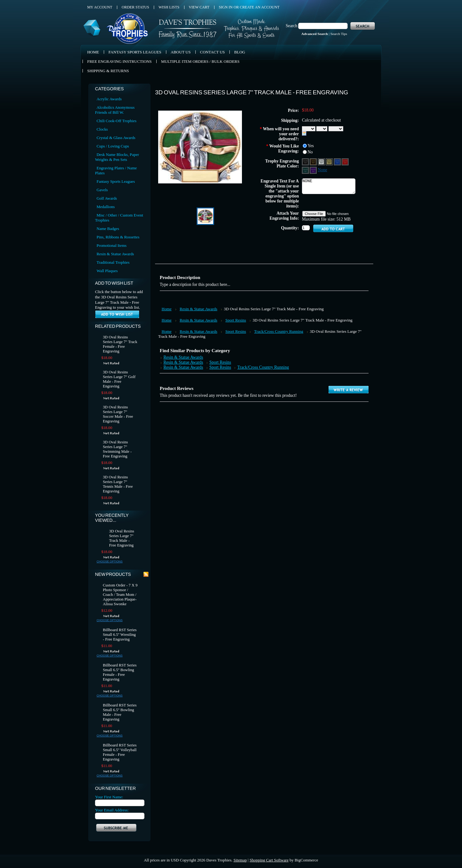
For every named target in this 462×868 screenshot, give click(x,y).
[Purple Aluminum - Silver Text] (314, 170)
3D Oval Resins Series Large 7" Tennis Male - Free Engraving (118, 484)
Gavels (102, 190)
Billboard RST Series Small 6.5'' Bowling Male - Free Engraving (120, 712)
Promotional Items (112, 245)
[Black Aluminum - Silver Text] (306, 161)
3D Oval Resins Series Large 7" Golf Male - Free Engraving (119, 379)
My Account (100, 7)
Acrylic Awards (109, 99)
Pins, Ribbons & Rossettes (118, 237)
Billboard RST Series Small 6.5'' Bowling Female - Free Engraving (120, 672)
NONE (329, 186)
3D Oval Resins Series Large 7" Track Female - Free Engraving (120, 344)
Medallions (106, 207)
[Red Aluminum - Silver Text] (345, 161)
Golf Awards (107, 198)
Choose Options (110, 561)
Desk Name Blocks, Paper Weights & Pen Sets (117, 157)
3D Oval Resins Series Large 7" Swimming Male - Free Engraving (117, 449)
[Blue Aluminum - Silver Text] (338, 161)
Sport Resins (236, 320)
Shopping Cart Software (269, 860)
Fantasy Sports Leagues (116, 181)
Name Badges (108, 229)
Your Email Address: (112, 810)
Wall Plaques (107, 271)
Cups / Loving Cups (113, 146)
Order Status (135, 7)
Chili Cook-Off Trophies (116, 121)
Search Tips (339, 34)
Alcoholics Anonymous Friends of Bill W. (115, 110)
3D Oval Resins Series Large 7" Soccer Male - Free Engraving (118, 414)
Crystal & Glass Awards (116, 138)
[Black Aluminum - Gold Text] (314, 161)
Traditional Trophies (113, 262)
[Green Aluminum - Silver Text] (306, 170)
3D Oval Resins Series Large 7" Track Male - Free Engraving (122, 538)
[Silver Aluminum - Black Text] (322, 161)
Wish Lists (169, 7)
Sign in (226, 7)
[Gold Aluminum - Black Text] (330, 161)
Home (167, 309)
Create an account (260, 7)
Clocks (102, 129)
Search (291, 26)
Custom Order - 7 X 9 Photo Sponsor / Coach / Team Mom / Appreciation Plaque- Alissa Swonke (120, 595)
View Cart (199, 7)
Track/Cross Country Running (279, 331)
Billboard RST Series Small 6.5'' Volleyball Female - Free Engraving (120, 752)
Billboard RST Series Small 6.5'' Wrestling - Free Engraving (120, 635)
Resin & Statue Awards (115, 254)
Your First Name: (109, 797)
